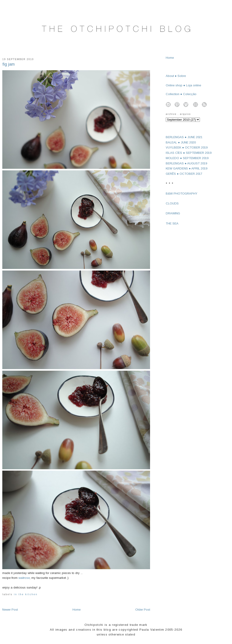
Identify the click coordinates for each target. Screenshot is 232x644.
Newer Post (10, 610)
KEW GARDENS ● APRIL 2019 (187, 168)
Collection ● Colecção (181, 94)
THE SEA (172, 223)
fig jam (9, 64)
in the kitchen (26, 594)
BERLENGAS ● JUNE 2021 (184, 137)
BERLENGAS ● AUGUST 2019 (186, 163)
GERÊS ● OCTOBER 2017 (184, 174)
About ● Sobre (176, 76)
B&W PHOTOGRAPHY (182, 194)
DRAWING (173, 213)
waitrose (24, 578)
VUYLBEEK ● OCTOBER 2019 (187, 147)
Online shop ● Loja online (183, 85)
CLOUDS (172, 203)
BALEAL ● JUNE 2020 (181, 142)
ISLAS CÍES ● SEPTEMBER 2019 (189, 153)
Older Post (143, 610)
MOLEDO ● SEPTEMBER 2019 (187, 158)
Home (77, 610)
